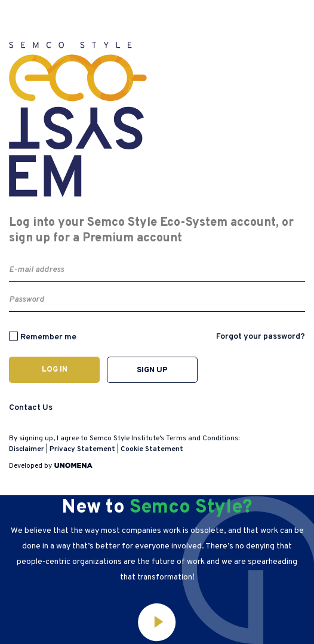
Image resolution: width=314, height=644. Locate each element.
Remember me (48, 337)
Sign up (152, 370)
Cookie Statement (152, 449)
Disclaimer (27, 449)
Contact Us (31, 408)
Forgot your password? (261, 337)
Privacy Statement (82, 449)
